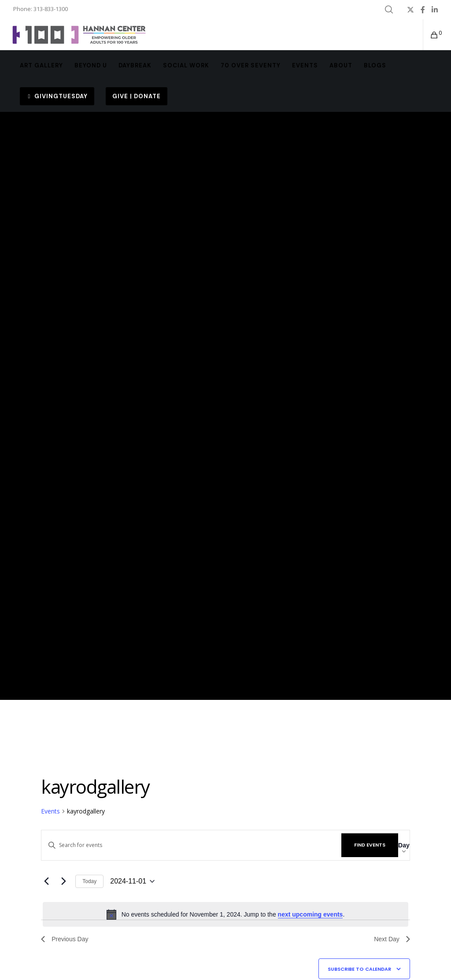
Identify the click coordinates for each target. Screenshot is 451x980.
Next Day (392, 939)
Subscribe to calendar (359, 969)
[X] (410, 10)
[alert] (225, 914)
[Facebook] (423, 10)
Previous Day (65, 939)
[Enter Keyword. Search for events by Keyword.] (191, 845)
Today (89, 881)
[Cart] (431, 35)
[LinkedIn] (435, 10)
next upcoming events (311, 914)
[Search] (389, 10)
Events (50, 811)
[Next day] (63, 881)
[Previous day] (46, 881)
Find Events (370, 845)
